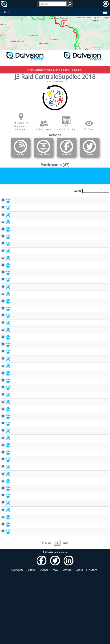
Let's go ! (77, 70)
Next (66, 614)
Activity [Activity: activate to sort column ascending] (91, 197)
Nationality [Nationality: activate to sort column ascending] (75, 197)
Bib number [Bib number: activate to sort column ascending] (56, 197)
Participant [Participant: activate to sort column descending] (18, 197)
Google (106, 18)
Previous (47, 614)
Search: (91, 191)
